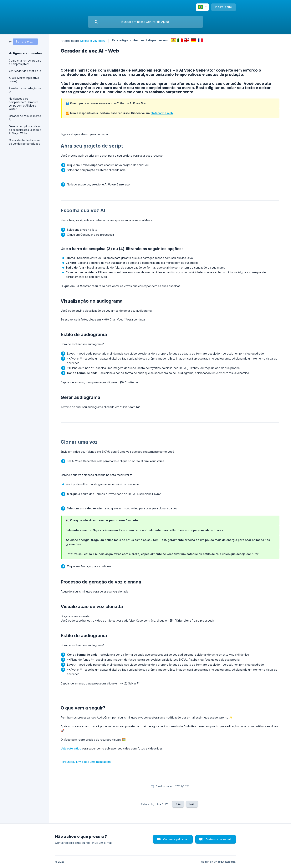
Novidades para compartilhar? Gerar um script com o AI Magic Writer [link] (23, 104)
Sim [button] (178, 804)
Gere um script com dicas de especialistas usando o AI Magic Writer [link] (25, 130)
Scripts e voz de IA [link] (93, 41)
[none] (202, 7)
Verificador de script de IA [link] (25, 71)
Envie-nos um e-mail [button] (218, 839)
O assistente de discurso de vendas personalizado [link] (25, 142)
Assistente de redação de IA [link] (25, 90)
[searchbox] (145, 22)
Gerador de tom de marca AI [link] (25, 118)
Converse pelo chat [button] (175, 839)
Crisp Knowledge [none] (225, 862)
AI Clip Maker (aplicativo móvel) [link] (24, 80)
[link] (23, 41)
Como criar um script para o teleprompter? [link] (25, 62)
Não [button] (192, 804)
